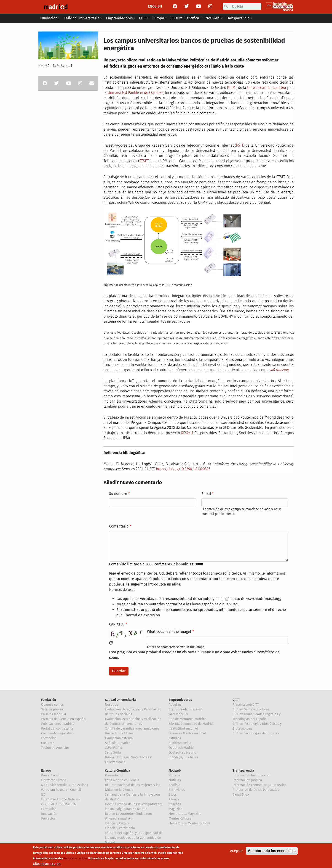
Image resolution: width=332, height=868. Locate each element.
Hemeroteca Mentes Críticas (190, 823)
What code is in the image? (169, 632)
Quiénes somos (52, 705)
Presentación (51, 775)
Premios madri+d (54, 714)
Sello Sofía (113, 753)
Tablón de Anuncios (55, 748)
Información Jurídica (247, 780)
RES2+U (187, 433)
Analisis (174, 785)
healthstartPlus (180, 743)
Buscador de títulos (119, 733)
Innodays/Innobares (183, 757)
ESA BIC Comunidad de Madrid (191, 724)
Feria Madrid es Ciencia (122, 780)
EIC (43, 795)
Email (206, 494)
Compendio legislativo (57, 733)
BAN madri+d (178, 714)
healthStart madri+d (183, 729)
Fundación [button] (49, 18)
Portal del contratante (57, 729)
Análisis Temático (118, 743)
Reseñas (175, 804)
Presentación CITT (246, 705)
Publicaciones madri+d (58, 724)
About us (175, 705)
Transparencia (243, 771)
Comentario (119, 526)
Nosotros (112, 705)
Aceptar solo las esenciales (272, 853)
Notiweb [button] (213, 18)
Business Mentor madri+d (187, 733)
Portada (174, 775)
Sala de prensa (52, 709)
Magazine (176, 809)
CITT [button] (142, 18)
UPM (232, 88)
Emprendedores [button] (119, 18)
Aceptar (237, 853)
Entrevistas (177, 790)
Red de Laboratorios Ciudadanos (129, 814)
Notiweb (175, 771)
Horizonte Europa (54, 780)
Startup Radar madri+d (185, 709)
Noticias (175, 780)
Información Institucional (251, 775)
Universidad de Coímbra (266, 88)
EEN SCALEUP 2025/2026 (58, 804)
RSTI (240, 145)
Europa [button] (158, 18)
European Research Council (61, 790)
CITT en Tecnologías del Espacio (256, 733)
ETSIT (144, 161)
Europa (46, 771)
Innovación (49, 814)
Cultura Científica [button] (185, 18)
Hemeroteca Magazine (185, 814)
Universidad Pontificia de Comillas (135, 93)
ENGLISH (155, 6)
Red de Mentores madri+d (187, 719)
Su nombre (118, 494)
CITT (236, 700)
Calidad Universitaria (120, 700)
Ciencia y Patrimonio (120, 828)
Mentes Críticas (180, 819)
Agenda (174, 799)
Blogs (173, 795)
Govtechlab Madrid (182, 753)
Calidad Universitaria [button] (82, 18)
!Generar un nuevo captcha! (111, 643)
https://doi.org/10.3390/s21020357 (183, 469)
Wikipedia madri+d (119, 819)
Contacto (48, 743)
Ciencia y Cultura (117, 823)
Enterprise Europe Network (61, 799)
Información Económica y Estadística (259, 785)
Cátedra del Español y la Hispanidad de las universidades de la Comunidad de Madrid (134, 838)
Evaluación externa (119, 738)
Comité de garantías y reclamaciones (132, 729)
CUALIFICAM (113, 748)
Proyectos (48, 819)
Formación (49, 738)
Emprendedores (180, 700)
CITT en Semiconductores (251, 709)
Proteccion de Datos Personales (256, 790)
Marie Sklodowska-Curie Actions (65, 785)
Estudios (175, 738)
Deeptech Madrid (181, 748)
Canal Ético (241, 795)
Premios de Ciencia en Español (64, 719)
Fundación (49, 700)
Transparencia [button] (238, 18)
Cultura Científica (118, 771)
